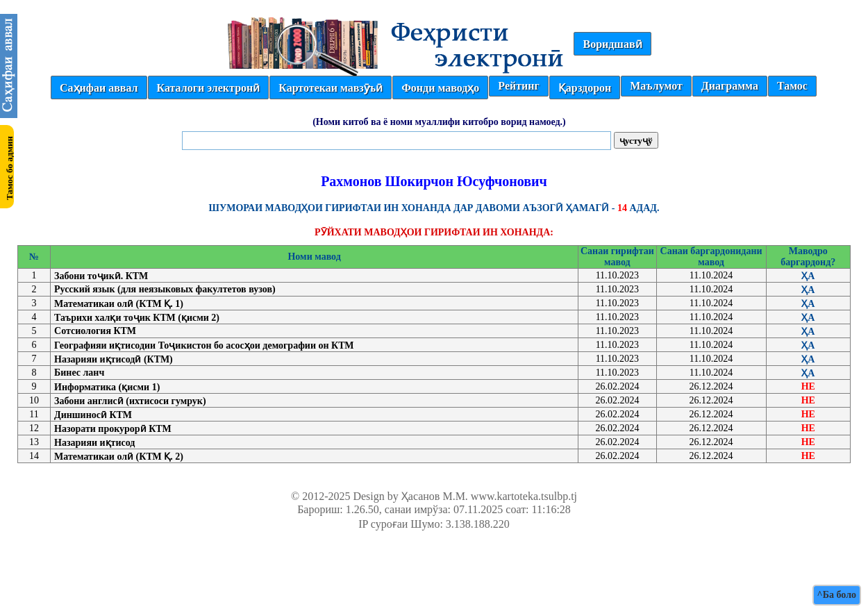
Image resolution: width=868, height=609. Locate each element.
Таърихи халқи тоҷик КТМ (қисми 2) (137, 318)
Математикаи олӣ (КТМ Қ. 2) (119, 457)
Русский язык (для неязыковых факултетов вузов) (165, 289)
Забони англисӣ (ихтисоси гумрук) (130, 401)
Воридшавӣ (612, 44)
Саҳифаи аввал (99, 88)
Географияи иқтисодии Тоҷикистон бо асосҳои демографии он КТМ (204, 345)
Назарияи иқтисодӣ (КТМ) (114, 359)
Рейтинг (518, 86)
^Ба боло (837, 595)
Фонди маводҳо (440, 88)
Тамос (792, 86)
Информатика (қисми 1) (107, 387)
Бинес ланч (79, 373)
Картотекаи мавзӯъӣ (331, 88)
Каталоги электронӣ (209, 88)
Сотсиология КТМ (95, 331)
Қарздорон (585, 88)
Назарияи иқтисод (94, 443)
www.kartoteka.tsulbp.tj (524, 496)
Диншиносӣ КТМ (93, 415)
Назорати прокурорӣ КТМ (113, 429)
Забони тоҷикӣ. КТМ (101, 276)
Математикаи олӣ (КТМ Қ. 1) (119, 304)
